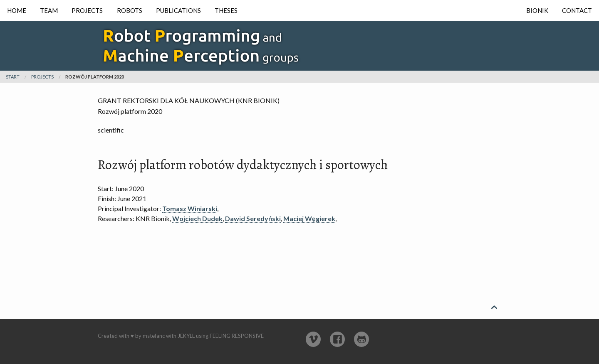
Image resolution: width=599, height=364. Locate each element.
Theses (226, 10)
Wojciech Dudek (197, 218)
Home (17, 10)
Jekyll (186, 336)
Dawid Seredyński (253, 218)
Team (49, 10)
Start (13, 77)
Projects (87, 10)
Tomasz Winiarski (190, 208)
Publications (178, 10)
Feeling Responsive (237, 336)
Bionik (537, 10)
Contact (577, 10)
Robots (130, 10)
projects (42, 77)
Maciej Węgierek (309, 218)
